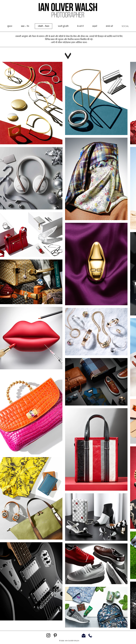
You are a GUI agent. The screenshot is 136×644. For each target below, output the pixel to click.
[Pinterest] (55, 635)
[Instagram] (48, 635)
